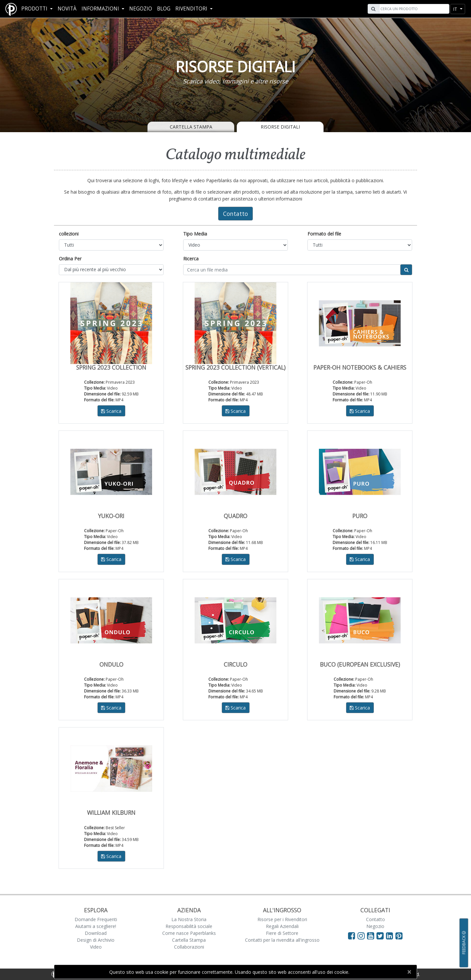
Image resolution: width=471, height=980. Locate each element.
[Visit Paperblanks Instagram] (361, 936)
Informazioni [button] (101, 9)
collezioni (69, 234)
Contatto (235, 214)
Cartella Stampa (191, 127)
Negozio (141, 9)
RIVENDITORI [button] (192, 9)
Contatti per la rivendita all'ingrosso (282, 940)
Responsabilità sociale (189, 926)
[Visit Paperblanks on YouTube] (372, 936)
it (456, 9)
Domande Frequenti (96, 919)
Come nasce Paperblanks (189, 933)
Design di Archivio (96, 940)
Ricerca (191, 259)
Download (96, 933)
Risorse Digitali (280, 127)
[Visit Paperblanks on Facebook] (352, 936)
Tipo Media (195, 234)
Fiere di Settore (282, 933)
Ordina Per (70, 259)
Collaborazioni (189, 947)
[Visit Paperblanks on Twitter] (381, 936)
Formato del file (324, 234)
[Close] (409, 972)
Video (96, 947)
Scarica (111, 411)
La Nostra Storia (189, 919)
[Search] (413, 9)
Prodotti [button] (35, 9)
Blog (164, 9)
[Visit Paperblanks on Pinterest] (399, 936)
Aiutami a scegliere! (96, 926)
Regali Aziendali (282, 926)
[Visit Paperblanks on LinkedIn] (391, 936)
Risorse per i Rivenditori (282, 919)
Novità (67, 9)
